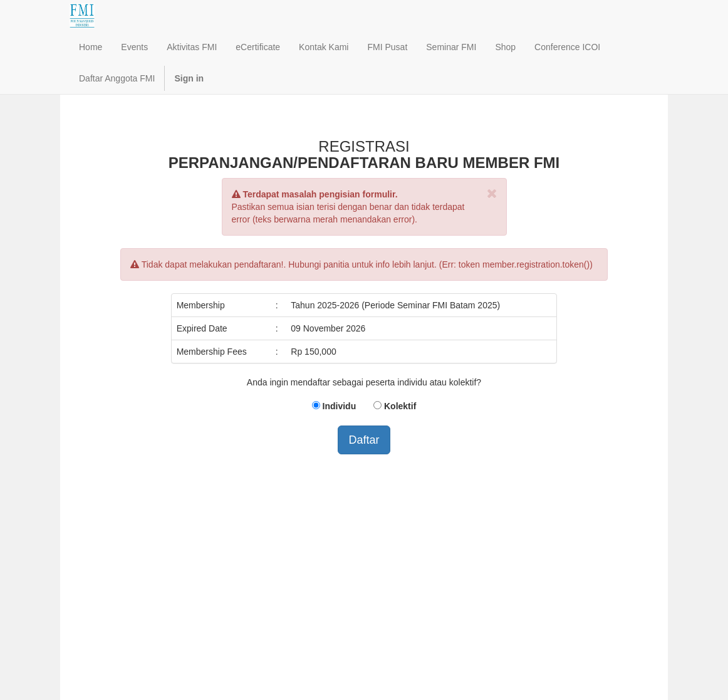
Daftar (364, 440)
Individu (340, 406)
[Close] (492, 193)
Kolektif (400, 406)
